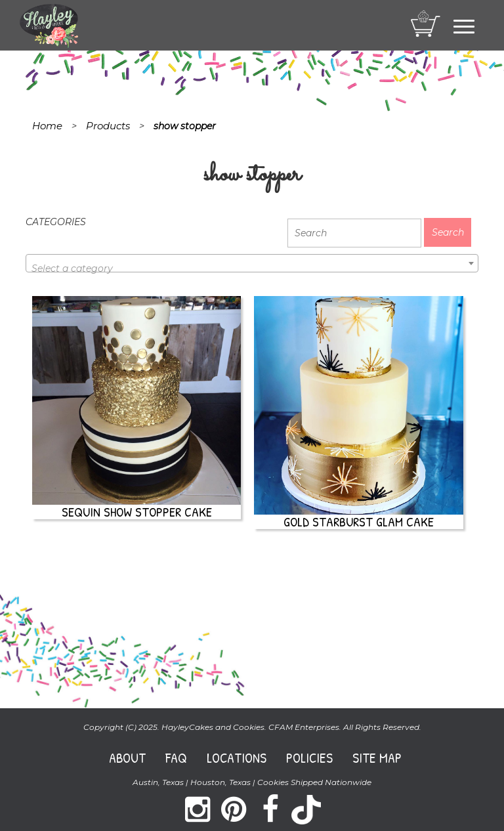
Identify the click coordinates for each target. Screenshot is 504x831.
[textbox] (252, 268)
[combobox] (252, 263)
